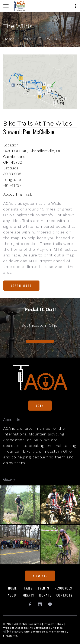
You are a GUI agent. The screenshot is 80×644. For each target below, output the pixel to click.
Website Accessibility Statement (26, 628)
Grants (29, 595)
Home (9, 39)
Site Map (57, 628)
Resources (63, 588)
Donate (45, 595)
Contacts (64, 595)
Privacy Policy (54, 624)
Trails (26, 39)
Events (44, 588)
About (13, 595)
